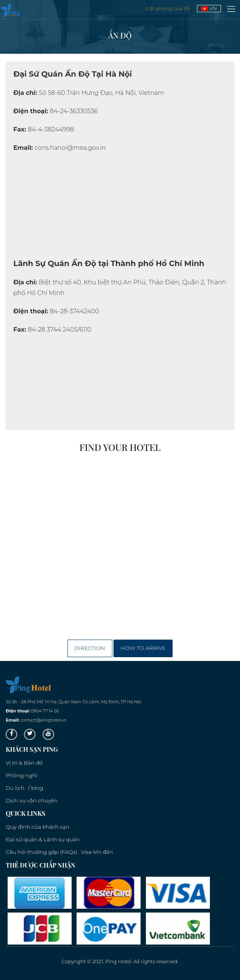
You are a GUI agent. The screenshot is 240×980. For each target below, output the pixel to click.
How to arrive (143, 648)
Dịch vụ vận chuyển (32, 800)
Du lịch (15, 788)
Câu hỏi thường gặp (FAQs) (42, 852)
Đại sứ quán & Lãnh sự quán (43, 839)
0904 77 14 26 (45, 711)
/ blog (36, 788)
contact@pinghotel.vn (43, 720)
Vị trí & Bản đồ (24, 763)
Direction (90, 648)
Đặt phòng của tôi (168, 8)
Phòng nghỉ (22, 775)
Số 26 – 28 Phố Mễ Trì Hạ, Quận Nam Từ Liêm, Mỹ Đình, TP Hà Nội (74, 702)
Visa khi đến (97, 852)
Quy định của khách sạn (38, 827)
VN (209, 8)
